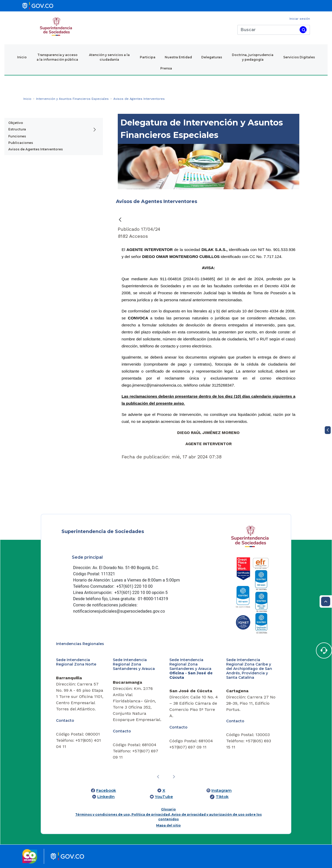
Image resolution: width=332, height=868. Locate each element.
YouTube (164, 797)
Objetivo (16, 123)
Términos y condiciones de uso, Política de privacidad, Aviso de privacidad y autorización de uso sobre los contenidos (168, 817)
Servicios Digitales (299, 57)
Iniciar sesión (300, 19)
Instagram (222, 790)
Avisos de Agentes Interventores (36, 149)
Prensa (166, 68)
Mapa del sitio (168, 825)
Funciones (17, 136)
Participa (148, 57)
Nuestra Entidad (178, 57)
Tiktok (222, 797)
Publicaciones (21, 143)
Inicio (22, 57)
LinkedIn (106, 797)
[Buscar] (268, 30)
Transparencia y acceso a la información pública (57, 57)
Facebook (106, 790)
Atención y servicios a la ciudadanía (109, 57)
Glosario (168, 809)
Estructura (17, 129)
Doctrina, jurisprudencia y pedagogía (253, 57)
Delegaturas (212, 57)
